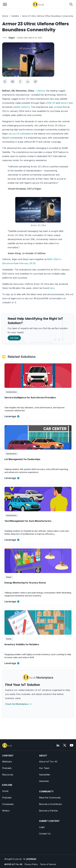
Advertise (44, 781)
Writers (6, 811)
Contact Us (45, 834)
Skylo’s (64, 103)
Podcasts (7, 768)
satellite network (21, 107)
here (52, 288)
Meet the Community (50, 798)
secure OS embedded (20, 134)
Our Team (44, 768)
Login (42, 827)
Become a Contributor (51, 804)
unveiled (58, 107)
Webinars (7, 762)
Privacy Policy (31, 864)
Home (5, 791)
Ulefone (41, 91)
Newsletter (45, 775)
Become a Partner (49, 811)
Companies (8, 804)
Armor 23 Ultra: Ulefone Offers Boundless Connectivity (48, 16)
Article (5, 16)
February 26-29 (27, 263)
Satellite (15, 16)
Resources (8, 775)
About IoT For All (48, 762)
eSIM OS (51, 103)
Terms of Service (48, 864)
